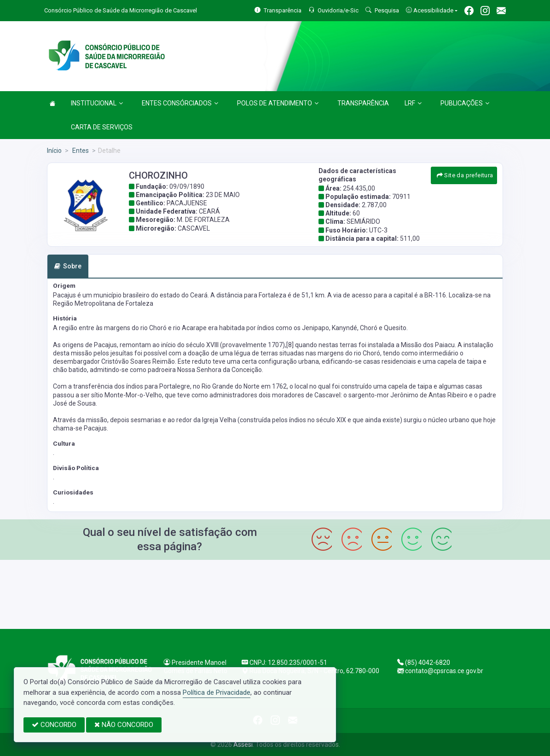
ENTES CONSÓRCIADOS (180, 103)
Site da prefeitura (465, 175)
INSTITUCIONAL (97, 103)
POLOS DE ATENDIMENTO (278, 103)
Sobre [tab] (68, 266)
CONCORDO (54, 725)
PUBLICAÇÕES (465, 103)
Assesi (243, 744)
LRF (413, 103)
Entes (80, 151)
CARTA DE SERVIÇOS (102, 127)
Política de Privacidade (217, 692)
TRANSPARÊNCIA (363, 103)
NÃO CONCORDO (124, 725)
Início (54, 151)
